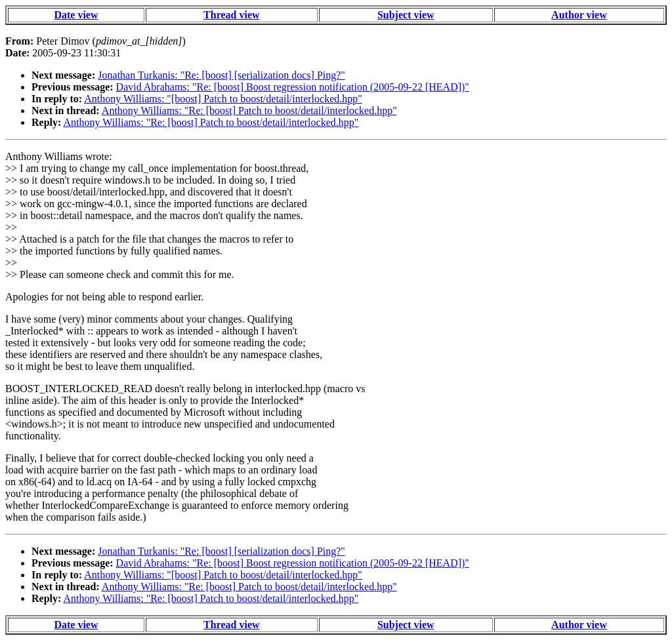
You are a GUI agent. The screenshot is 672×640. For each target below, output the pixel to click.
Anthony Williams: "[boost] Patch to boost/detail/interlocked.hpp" (223, 99)
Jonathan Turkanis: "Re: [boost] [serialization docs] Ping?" (221, 75)
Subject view (406, 15)
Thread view (231, 15)
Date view (76, 15)
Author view (579, 15)
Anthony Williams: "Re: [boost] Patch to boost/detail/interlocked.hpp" (249, 110)
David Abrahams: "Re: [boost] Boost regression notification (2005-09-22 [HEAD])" (293, 87)
